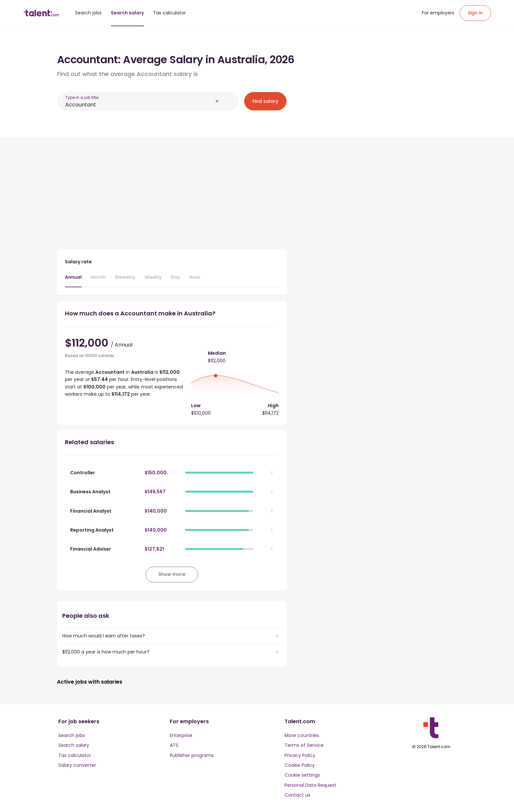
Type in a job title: (82, 97)
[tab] (73, 280)
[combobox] (139, 105)
